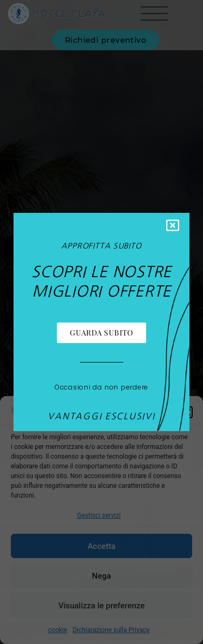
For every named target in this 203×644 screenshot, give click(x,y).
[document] (101, 322)
